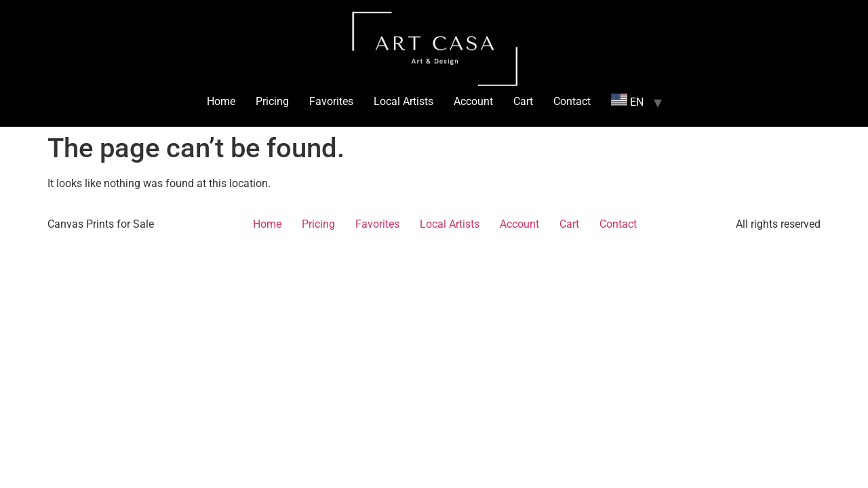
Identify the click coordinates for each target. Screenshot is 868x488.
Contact (572, 101)
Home (221, 101)
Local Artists (403, 101)
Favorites (331, 101)
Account (473, 101)
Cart (523, 101)
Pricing (272, 101)
